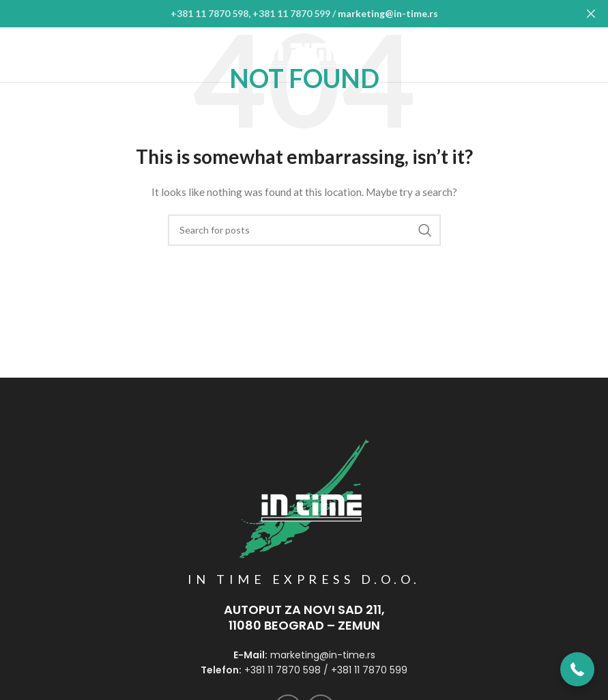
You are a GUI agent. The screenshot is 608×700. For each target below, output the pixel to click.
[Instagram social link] (588, 55)
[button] (577, 669)
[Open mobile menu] (21, 55)
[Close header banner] (591, 14)
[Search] (304, 230)
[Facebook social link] (562, 55)
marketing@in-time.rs (388, 13)
